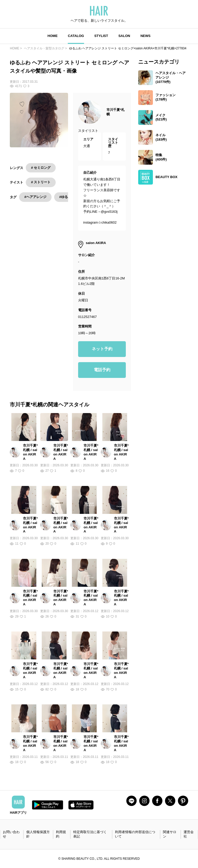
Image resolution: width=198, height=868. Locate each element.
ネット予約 (102, 349)
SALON (124, 36)
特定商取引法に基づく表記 (90, 834)
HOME (52, 36)
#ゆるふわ (67, 197)
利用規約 (61, 834)
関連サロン (170, 834)
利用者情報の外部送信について (135, 834)
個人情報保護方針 (38, 834)
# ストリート (41, 182)
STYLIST (101, 36)
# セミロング (41, 168)
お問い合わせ (11, 834)
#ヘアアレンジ (35, 197)
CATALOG (76, 36)
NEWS (146, 36)
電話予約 (102, 370)
